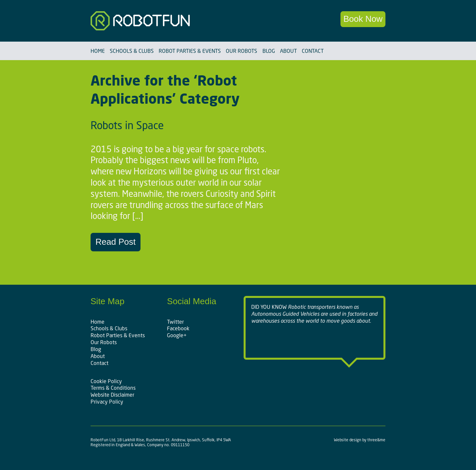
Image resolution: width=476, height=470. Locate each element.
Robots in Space (127, 125)
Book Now (363, 19)
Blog (269, 51)
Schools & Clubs (132, 51)
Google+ (177, 335)
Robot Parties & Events (190, 51)
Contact (313, 51)
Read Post (116, 242)
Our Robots (241, 51)
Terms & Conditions (113, 388)
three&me (376, 440)
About (288, 51)
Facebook (178, 328)
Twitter (175, 322)
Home (98, 51)
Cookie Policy (106, 381)
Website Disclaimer (112, 395)
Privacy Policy (107, 402)
